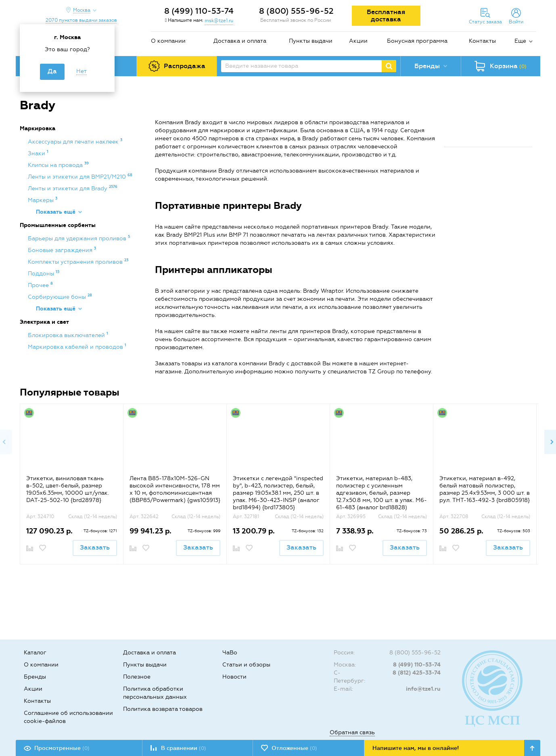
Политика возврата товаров (163, 709)
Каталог (35, 653)
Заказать (95, 547)
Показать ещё (56, 212)
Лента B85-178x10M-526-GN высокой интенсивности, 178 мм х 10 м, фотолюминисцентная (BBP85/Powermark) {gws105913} (175, 489)
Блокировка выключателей (67, 335)
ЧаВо (230, 653)
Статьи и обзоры (246, 665)
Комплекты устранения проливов (76, 262)
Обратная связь (352, 732)
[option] (71, 484)
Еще (520, 41)
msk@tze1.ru (219, 21)
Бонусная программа (417, 41)
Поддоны (42, 274)
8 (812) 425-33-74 (417, 673)
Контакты (482, 41)
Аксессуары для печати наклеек (74, 142)
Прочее (39, 285)
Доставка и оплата (240, 41)
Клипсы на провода (56, 165)
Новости (234, 677)
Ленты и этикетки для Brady (68, 188)
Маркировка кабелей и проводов (76, 347)
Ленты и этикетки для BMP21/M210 (78, 177)
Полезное (137, 677)
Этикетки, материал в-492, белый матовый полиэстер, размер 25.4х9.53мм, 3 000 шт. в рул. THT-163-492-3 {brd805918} (485, 489)
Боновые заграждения (61, 250)
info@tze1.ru (423, 689)
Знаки (37, 153)
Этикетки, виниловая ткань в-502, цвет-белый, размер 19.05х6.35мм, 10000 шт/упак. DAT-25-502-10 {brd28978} (68, 489)
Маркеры (42, 200)
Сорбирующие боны (58, 297)
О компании (168, 41)
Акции (358, 41)
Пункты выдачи (311, 41)
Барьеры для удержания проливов (78, 238)
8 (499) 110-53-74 (199, 11)
